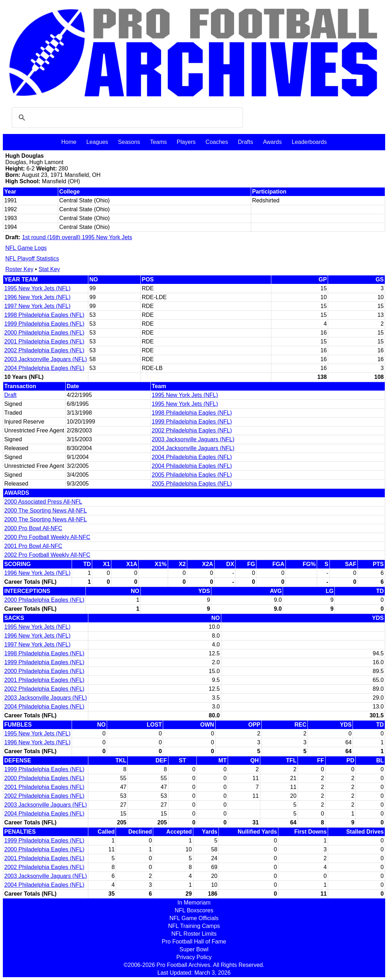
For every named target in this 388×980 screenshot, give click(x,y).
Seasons (129, 142)
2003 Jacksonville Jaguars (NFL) (46, 359)
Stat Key (49, 269)
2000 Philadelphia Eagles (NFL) (44, 333)
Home (69, 142)
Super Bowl (194, 949)
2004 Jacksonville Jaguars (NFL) (193, 448)
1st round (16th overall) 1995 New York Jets (77, 237)
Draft (10, 395)
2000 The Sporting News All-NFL (46, 511)
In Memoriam (194, 903)
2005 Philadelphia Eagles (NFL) (192, 475)
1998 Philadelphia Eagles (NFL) (44, 315)
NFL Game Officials (194, 918)
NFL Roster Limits (194, 934)
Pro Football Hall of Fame (194, 942)
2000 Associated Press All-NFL (43, 502)
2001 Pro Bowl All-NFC (33, 546)
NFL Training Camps (194, 926)
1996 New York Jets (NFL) (37, 297)
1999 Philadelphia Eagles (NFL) (44, 324)
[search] (126, 118)
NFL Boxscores (194, 910)
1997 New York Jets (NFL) (37, 306)
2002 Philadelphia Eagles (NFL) (44, 350)
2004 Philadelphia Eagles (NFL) (44, 368)
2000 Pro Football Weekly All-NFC (47, 537)
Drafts (246, 142)
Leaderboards (309, 142)
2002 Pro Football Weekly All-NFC (47, 555)
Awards (272, 142)
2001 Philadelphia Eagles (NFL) (44, 341)
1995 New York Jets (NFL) (37, 288)
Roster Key (19, 269)
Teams (158, 142)
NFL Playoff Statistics (32, 259)
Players (186, 142)
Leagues (97, 142)
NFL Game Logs (26, 248)
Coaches (217, 142)
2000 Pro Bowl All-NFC (33, 528)
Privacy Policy (194, 957)
